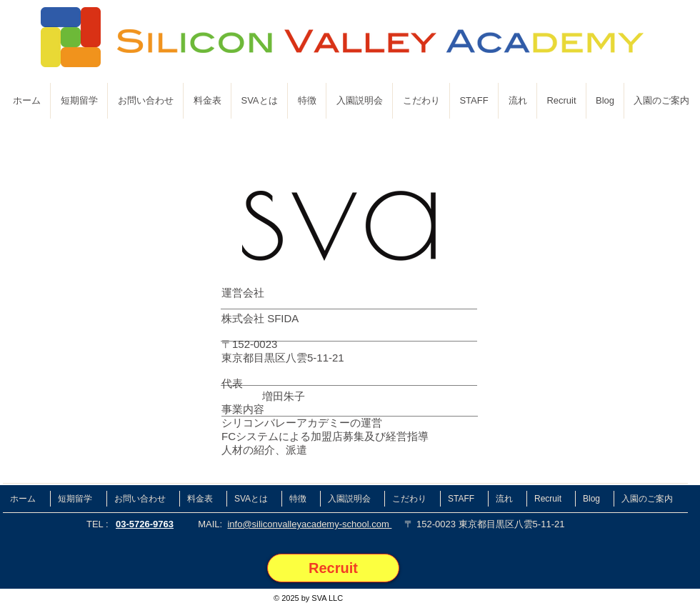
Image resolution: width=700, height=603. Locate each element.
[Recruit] (333, 568)
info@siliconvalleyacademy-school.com (309, 524)
